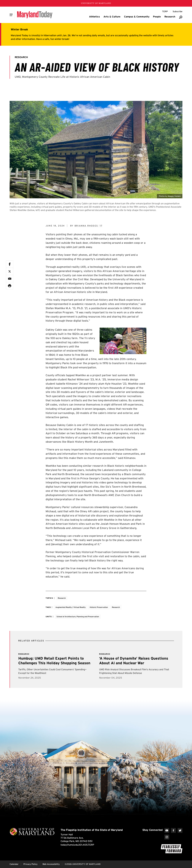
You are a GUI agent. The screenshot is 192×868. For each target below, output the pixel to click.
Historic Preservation (99, 607)
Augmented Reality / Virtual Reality (71, 607)
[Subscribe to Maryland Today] (178, 12)
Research (62, 598)
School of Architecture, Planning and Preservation (78, 617)
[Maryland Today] (35, 15)
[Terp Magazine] (165, 12)
